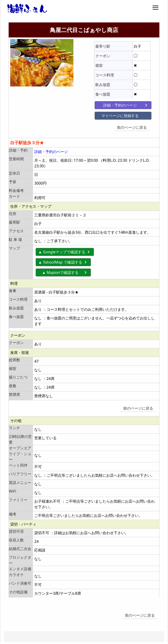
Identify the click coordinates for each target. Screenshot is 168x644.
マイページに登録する (111, 114)
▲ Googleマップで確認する (62, 249)
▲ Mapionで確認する (64, 270)
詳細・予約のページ (111, 104)
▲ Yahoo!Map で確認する (60, 259)
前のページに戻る (134, 126)
